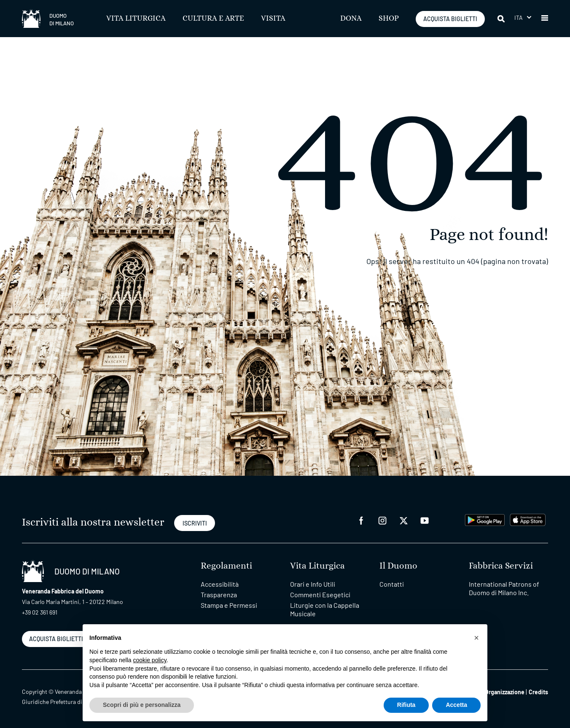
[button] (545, 19)
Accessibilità (220, 584)
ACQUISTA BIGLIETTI (450, 19)
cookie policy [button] (150, 660)
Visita (273, 19)
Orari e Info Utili (313, 584)
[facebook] (361, 520)
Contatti (392, 584)
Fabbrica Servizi (501, 566)
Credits (538, 692)
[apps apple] (528, 519)
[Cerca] (502, 19)
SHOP (389, 19)
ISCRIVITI (195, 523)
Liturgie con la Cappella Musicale (325, 609)
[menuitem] (523, 18)
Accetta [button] (456, 705)
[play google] (485, 519)
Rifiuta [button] (406, 705)
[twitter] (403, 520)
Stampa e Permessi (229, 605)
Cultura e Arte (213, 19)
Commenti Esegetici (320, 595)
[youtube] (425, 520)
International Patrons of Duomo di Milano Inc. (504, 588)
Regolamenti (226, 566)
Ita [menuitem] (519, 18)
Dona (351, 19)
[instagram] (382, 520)
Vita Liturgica (136, 19)
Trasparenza (219, 595)
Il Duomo (398, 566)
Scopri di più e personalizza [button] (142, 705)
